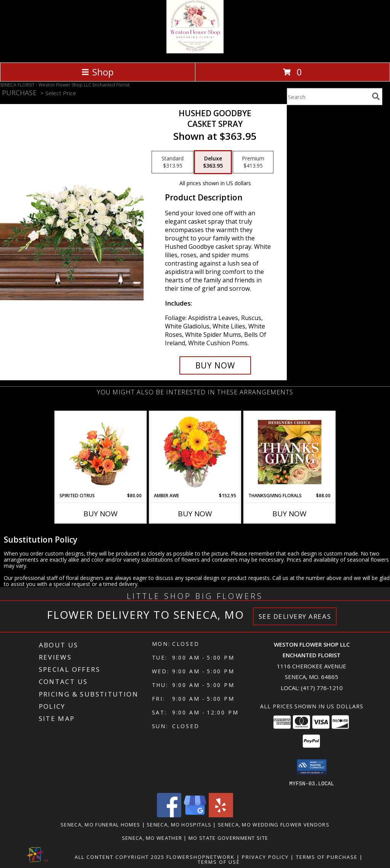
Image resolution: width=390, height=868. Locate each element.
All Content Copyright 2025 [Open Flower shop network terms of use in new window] (120, 857)
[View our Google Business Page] (195, 815)
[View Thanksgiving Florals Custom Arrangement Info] (290, 452)
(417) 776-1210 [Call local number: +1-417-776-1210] (322, 688)
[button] (312, 767)
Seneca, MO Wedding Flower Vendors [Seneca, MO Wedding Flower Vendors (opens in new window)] (274, 824)
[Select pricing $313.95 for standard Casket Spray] (173, 162)
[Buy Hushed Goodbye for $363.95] (215, 365)
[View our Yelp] (221, 815)
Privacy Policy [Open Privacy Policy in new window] (265, 857)
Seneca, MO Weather (152, 838)
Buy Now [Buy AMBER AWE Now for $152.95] (195, 514)
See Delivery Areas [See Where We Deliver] (295, 616)
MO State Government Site (228, 838)
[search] (376, 96)
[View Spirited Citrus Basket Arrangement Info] (101, 452)
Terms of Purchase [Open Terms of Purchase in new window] (327, 857)
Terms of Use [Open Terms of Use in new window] (219, 862)
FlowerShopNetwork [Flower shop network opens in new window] (201, 857)
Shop (97, 72)
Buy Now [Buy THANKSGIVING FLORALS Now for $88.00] (289, 514)
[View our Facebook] (169, 815)
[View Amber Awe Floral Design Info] (195, 452)
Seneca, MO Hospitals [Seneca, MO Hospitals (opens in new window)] (179, 824)
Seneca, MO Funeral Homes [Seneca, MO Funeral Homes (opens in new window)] (100, 824)
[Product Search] (328, 97)
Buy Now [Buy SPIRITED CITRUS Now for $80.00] (101, 514)
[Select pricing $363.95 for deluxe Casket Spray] (213, 162)
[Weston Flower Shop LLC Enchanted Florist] (195, 51)
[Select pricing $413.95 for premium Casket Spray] (253, 162)
